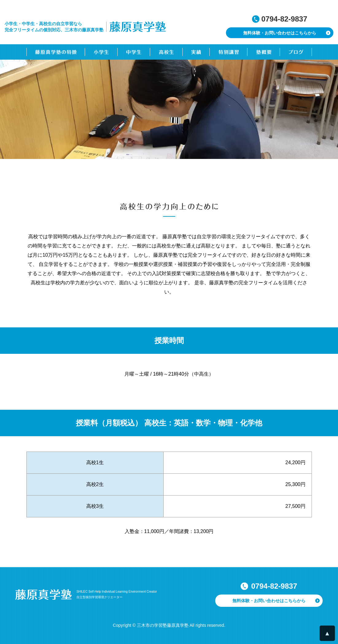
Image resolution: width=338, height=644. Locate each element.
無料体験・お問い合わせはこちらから (280, 33)
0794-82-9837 (284, 19)
